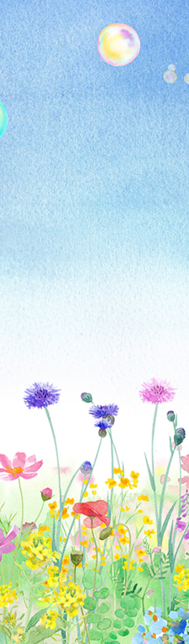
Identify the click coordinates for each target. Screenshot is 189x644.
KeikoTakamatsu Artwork (49, 7)
